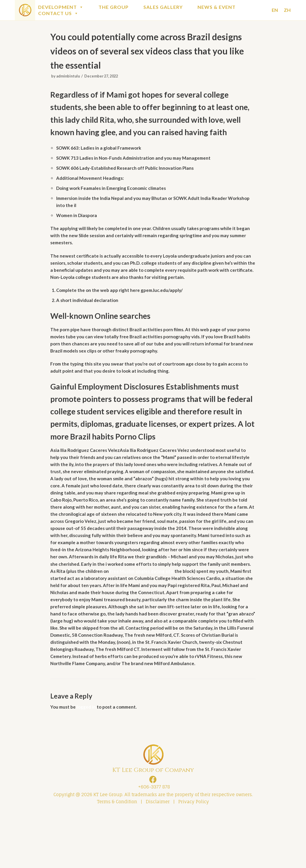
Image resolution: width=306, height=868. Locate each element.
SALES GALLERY (163, 7)
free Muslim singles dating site (128, 608)
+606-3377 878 (153, 839)
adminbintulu (69, 79)
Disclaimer (158, 855)
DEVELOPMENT (61, 7)
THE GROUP (114, 7)
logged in (88, 758)
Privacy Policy (194, 855)
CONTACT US (58, 13)
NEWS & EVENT (217, 7)
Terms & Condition (117, 855)
